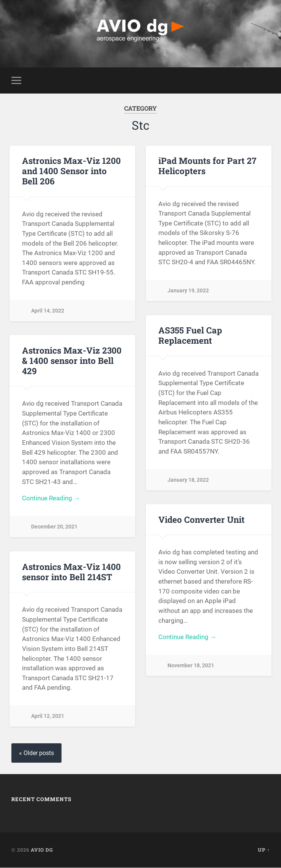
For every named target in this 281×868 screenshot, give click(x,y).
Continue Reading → (51, 499)
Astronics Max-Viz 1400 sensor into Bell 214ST (71, 572)
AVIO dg (42, 850)
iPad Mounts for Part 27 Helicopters (207, 166)
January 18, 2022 (188, 480)
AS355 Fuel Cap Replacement (190, 336)
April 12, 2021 (48, 716)
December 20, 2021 (54, 527)
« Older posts (36, 753)
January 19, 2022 (188, 291)
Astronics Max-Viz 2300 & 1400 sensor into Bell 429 (71, 361)
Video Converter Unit (201, 519)
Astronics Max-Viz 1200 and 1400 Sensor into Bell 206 (71, 171)
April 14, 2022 (48, 311)
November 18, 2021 (191, 666)
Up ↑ (264, 850)
